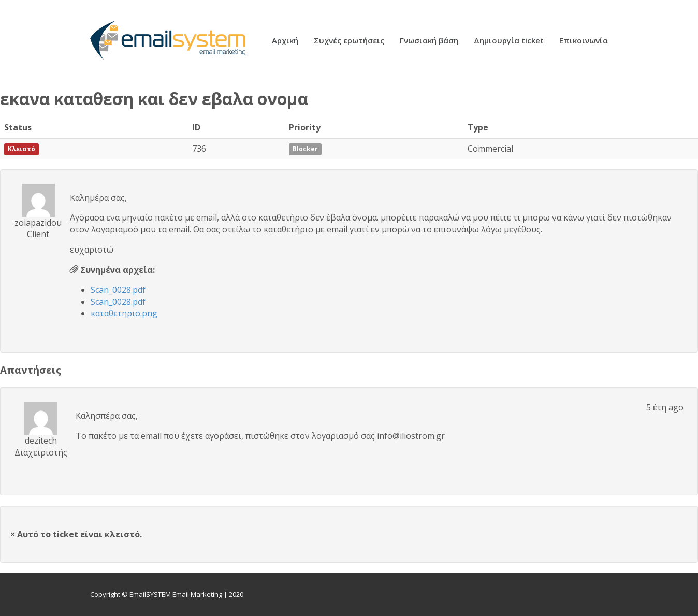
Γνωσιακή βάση (429, 41)
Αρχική (285, 41)
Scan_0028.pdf (118, 290)
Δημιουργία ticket (509, 41)
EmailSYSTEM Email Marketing (176, 594)
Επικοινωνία (584, 41)
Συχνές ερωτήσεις (349, 41)
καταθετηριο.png (124, 313)
